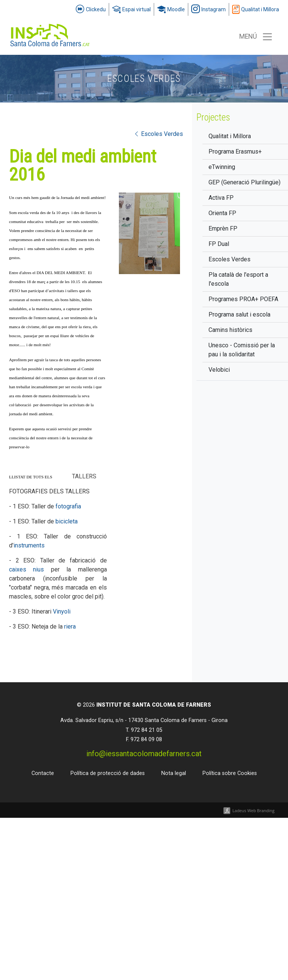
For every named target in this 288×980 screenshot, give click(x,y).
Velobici (219, 370)
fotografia (68, 506)
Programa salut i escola (239, 314)
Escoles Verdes (229, 259)
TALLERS (84, 476)
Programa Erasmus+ (235, 152)
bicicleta (67, 521)
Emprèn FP (223, 228)
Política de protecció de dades (108, 773)
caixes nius (26, 569)
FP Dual (219, 244)
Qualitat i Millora (230, 136)
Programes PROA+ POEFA (243, 299)
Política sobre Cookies (230, 773)
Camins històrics (230, 330)
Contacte (43, 773)
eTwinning (222, 167)
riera (70, 626)
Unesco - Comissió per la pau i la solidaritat (242, 350)
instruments (29, 545)
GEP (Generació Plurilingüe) (244, 182)
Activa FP (221, 198)
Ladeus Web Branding (253, 810)
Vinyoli (62, 611)
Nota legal (174, 773)
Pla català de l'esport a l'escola (238, 279)
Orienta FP (222, 213)
